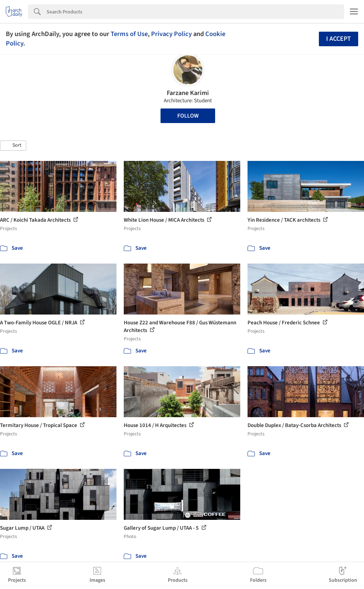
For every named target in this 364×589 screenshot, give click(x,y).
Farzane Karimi (188, 93)
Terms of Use (129, 34)
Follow (188, 116)
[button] (13, 146)
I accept (339, 39)
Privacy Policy (171, 34)
